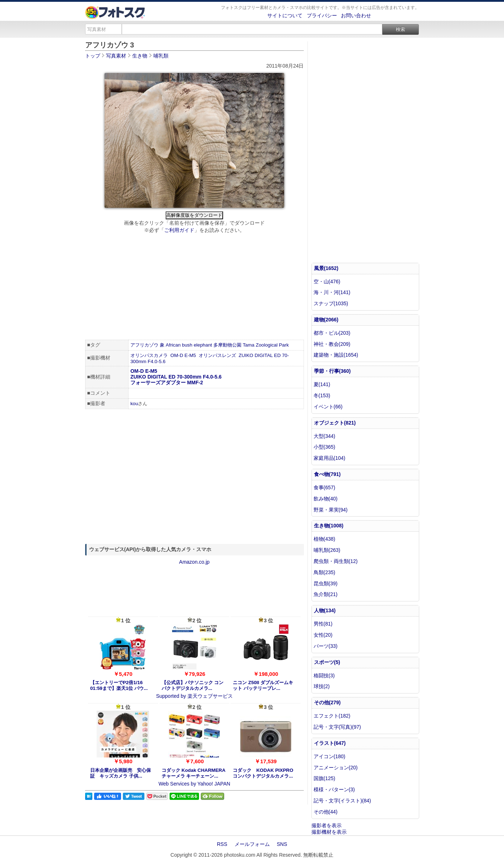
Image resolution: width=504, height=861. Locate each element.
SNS (282, 844)
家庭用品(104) (330, 458)
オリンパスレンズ (217, 355)
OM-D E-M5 (183, 355)
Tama (249, 345)
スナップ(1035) (331, 303)
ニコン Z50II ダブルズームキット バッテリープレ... (263, 685)
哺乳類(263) (327, 550)
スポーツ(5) (327, 662)
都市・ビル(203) (332, 333)
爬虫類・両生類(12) (336, 561)
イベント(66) (328, 407)
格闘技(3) (324, 675)
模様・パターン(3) (334, 789)
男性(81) (323, 624)
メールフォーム (252, 844)
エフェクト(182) (332, 716)
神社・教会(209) (332, 344)
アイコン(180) (330, 756)
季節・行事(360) (332, 371)
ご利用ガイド (179, 230)
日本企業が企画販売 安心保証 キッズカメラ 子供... (121, 773)
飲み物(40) (326, 499)
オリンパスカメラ (149, 355)
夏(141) (322, 384)
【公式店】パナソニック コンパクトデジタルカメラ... (193, 685)
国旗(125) (325, 778)
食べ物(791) (327, 474)
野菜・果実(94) (331, 510)
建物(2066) (326, 320)
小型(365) (325, 447)
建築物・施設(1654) (336, 355)
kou (134, 404)
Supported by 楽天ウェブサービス (194, 696)
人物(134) (325, 610)
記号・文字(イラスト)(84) (342, 801)
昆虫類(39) (326, 583)
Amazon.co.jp (195, 562)
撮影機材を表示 (329, 832)
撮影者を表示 (327, 825)
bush (187, 345)
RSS (222, 844)
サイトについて (285, 15)
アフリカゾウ (144, 345)
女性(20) (323, 635)
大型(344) (325, 436)
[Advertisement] (195, 288)
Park (284, 345)
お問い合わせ (356, 15)
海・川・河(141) (332, 292)
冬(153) (322, 395)
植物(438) (325, 539)
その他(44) (326, 812)
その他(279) (327, 702)
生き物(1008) (329, 526)
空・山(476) (327, 281)
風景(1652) (326, 268)
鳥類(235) (325, 572)
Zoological (267, 345)
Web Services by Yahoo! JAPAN (194, 784)
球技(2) (322, 686)
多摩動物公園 (227, 345)
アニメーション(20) (336, 768)
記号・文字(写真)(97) (337, 727)
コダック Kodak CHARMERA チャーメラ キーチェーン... (193, 773)
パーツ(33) (326, 646)
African (173, 345)
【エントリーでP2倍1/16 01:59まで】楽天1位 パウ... (119, 685)
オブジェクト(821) (335, 423)
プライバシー (322, 15)
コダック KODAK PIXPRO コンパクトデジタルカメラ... (263, 773)
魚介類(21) (326, 594)
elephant (203, 345)
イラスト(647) (330, 743)
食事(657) (325, 487)
